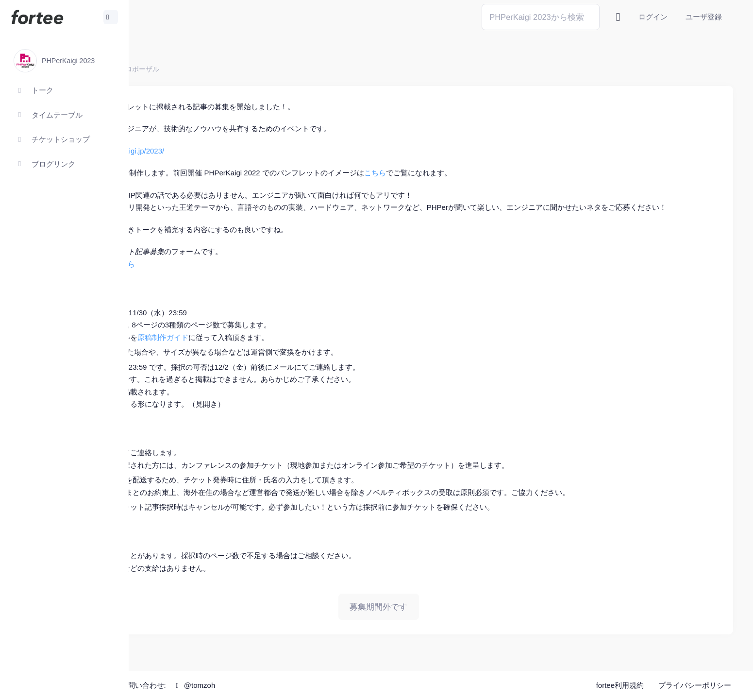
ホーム (161, 69)
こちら (500, 173)
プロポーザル (264, 69)
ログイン (653, 17)
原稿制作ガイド (288, 350)
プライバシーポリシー (695, 685)
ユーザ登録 (704, 17)
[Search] (541, 17)
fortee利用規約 (620, 685)
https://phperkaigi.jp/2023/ (247, 151)
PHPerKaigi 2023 (207, 69)
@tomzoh (319, 685)
